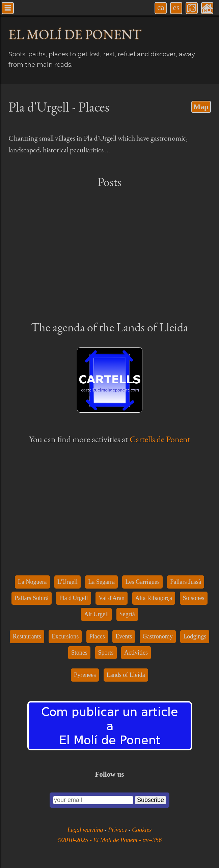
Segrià (127, 614)
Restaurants (27, 636)
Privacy (118, 830)
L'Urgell (67, 582)
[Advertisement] (110, 254)
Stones (79, 653)
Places (97, 636)
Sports (106, 653)
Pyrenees (85, 675)
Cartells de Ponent (160, 439)
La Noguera (32, 582)
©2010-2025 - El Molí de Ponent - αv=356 (110, 840)
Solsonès (194, 598)
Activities (136, 653)
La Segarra (101, 582)
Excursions (65, 636)
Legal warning (86, 830)
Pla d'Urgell (73, 598)
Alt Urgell (96, 614)
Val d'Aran (112, 598)
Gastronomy (158, 636)
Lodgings (195, 636)
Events (124, 636)
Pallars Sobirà (32, 598)
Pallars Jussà (186, 582)
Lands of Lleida (126, 675)
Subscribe (150, 800)
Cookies (142, 830)
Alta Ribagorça (154, 598)
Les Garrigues (142, 582)
